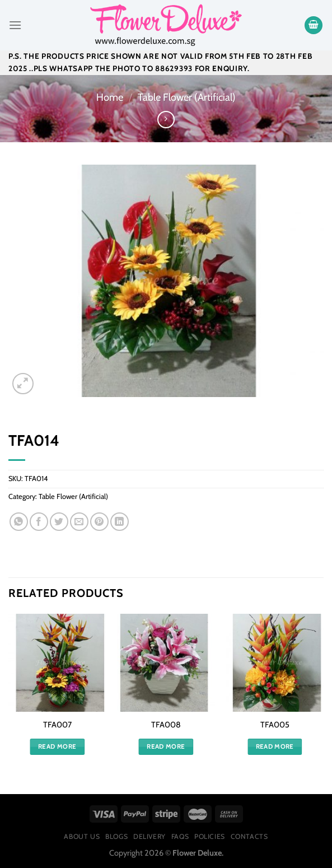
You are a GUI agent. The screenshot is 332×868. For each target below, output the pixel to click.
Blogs (116, 836)
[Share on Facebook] (39, 522)
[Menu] (15, 25)
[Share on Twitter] (59, 522)
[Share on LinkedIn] (120, 522)
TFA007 (57, 725)
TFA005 (275, 725)
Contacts (249, 836)
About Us (82, 836)
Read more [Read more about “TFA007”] (57, 746)
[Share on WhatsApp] (19, 522)
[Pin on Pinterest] (99, 522)
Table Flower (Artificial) (187, 97)
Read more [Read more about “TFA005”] (275, 746)
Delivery (149, 836)
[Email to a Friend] (79, 522)
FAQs (180, 836)
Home (110, 97)
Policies (210, 836)
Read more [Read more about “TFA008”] (166, 746)
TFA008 (166, 725)
